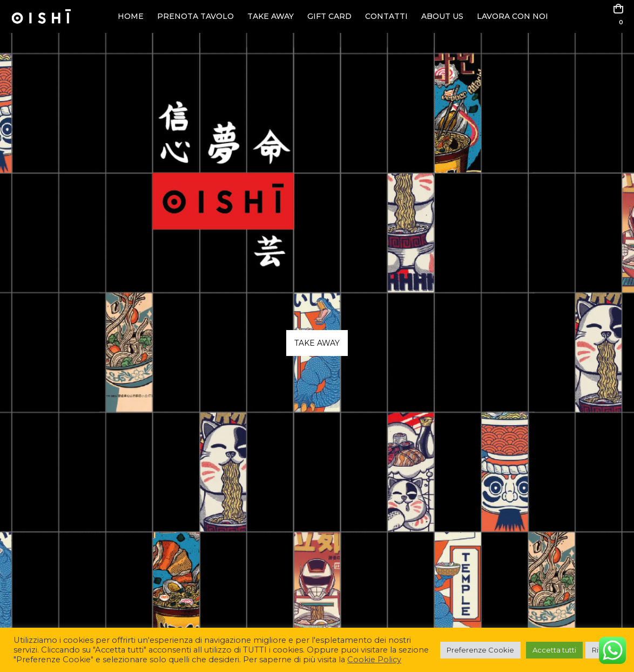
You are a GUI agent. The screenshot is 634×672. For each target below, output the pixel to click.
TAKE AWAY (271, 16)
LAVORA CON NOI (512, 16)
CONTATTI (386, 16)
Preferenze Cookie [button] (480, 650)
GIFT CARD (329, 16)
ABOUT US (442, 16)
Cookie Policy (374, 660)
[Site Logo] (41, 16)
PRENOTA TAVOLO (195, 16)
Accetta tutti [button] (554, 650)
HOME (131, 16)
